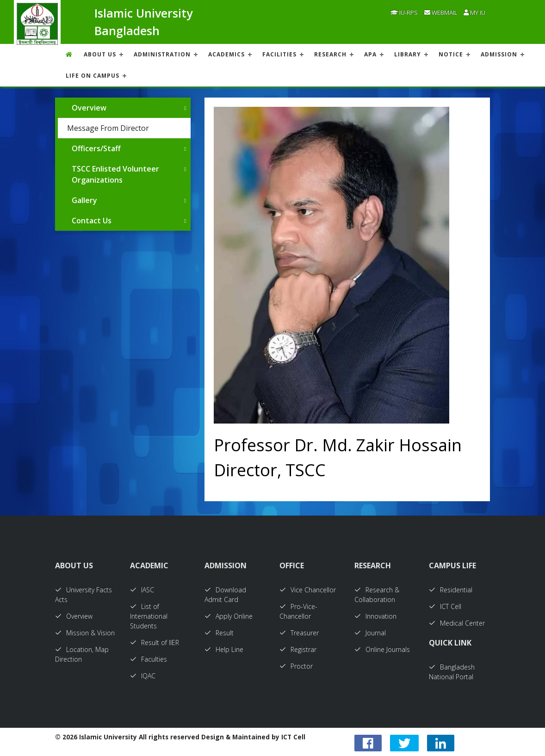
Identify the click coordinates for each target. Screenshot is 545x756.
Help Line (224, 649)
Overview (89, 108)
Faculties (149, 659)
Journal (370, 633)
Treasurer (299, 633)
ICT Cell (445, 606)
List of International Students (149, 616)
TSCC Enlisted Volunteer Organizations (115, 174)
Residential (451, 590)
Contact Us (92, 221)
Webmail (441, 12)
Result (219, 633)
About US (100, 54)
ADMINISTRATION (162, 54)
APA (370, 54)
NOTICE (451, 54)
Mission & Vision (85, 633)
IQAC (143, 676)
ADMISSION (499, 54)
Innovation (375, 616)
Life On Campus (93, 76)
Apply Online (229, 616)
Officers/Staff (96, 148)
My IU (474, 12)
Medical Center (457, 623)
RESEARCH (330, 54)
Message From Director (108, 128)
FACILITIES (279, 54)
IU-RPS (404, 12)
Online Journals (382, 649)
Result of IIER (155, 642)
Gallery (84, 200)
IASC (142, 590)
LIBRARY (408, 54)
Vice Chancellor (308, 590)
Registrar (298, 649)
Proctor (296, 666)
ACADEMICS (226, 54)
